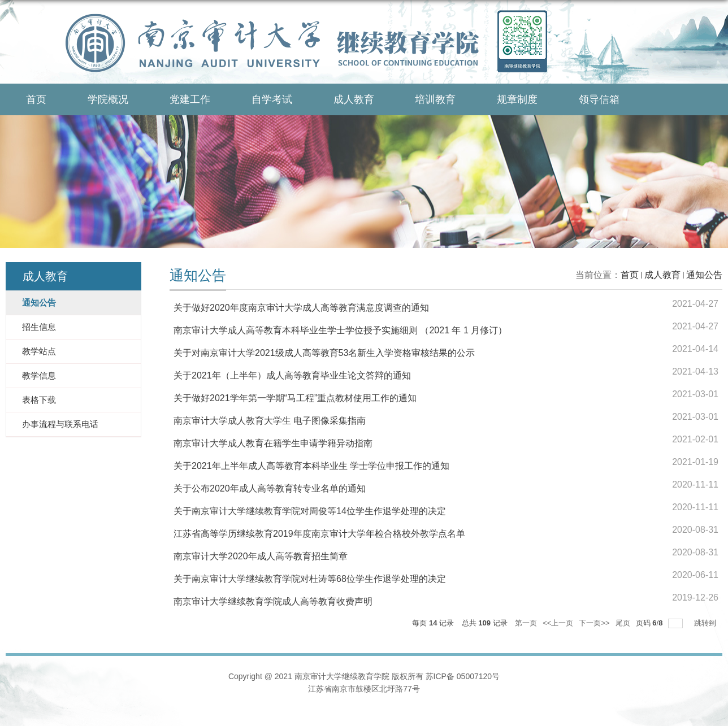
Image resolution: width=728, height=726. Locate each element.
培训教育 (435, 99)
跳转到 (706, 623)
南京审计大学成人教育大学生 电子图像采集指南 (270, 421)
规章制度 (517, 99)
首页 (36, 99)
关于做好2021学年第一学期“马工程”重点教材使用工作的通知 (295, 398)
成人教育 (354, 99)
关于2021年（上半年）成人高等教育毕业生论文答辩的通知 (292, 375)
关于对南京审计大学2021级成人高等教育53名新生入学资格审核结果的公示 (324, 353)
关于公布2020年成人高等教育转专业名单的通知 (270, 488)
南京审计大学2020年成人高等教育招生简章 (261, 556)
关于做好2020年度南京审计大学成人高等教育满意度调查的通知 (301, 308)
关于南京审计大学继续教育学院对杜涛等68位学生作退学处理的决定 (310, 579)
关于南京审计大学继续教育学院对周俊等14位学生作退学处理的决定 (310, 511)
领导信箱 (599, 99)
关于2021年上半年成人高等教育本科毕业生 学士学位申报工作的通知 (311, 466)
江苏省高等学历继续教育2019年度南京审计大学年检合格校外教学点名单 (319, 534)
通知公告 (704, 275)
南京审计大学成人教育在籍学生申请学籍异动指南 (273, 443)
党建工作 (190, 99)
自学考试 (272, 99)
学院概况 (108, 99)
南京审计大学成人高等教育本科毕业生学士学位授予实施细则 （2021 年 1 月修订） (340, 330)
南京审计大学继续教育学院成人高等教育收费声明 (273, 601)
